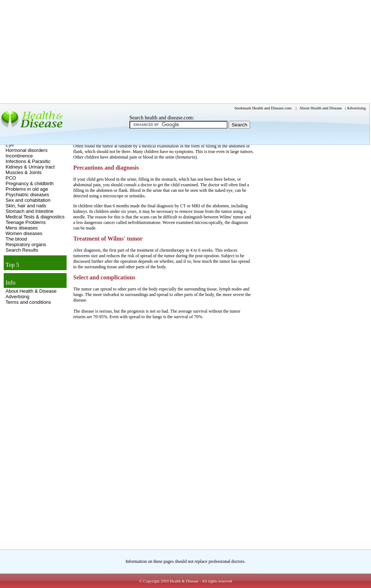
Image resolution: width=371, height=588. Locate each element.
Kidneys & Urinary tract (30, 167)
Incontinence (19, 156)
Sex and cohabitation (28, 200)
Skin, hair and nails (26, 206)
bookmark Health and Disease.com (264, 108)
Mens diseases (22, 228)
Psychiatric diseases (27, 195)
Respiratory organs (26, 244)
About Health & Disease (31, 291)
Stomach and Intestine (29, 211)
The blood (16, 239)
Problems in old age (27, 189)
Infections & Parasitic (28, 161)
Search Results (22, 250)
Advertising (17, 297)
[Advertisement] (282, 198)
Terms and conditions (28, 302)
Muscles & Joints (24, 172)
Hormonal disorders (26, 150)
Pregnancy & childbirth (30, 183)
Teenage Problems (26, 222)
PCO (11, 178)
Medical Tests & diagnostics (35, 217)
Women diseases (24, 233)
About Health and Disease (321, 108)
